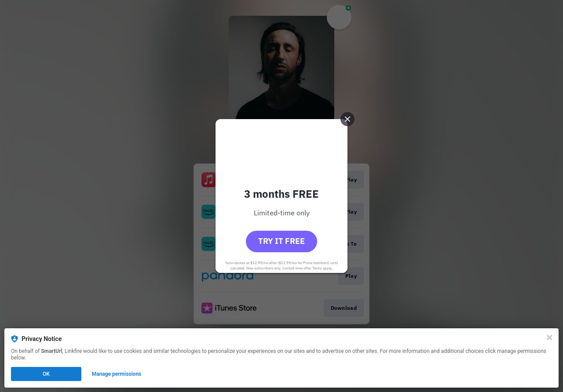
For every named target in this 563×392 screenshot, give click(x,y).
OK (46, 374)
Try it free (281, 241)
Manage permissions (117, 374)
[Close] (549, 338)
